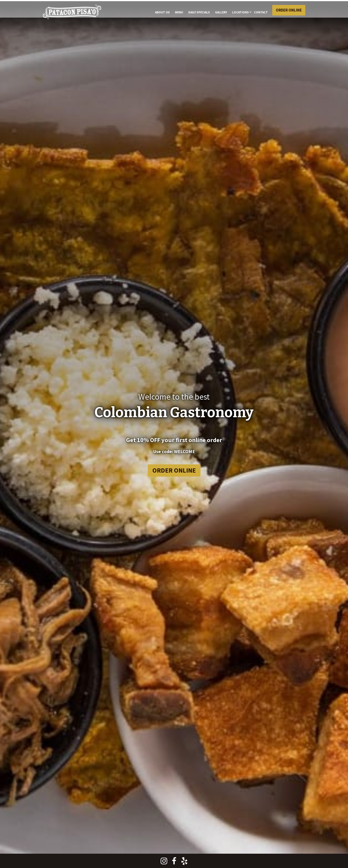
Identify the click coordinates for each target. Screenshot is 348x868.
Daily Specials (199, 12)
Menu (179, 12)
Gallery (221, 12)
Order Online (289, 10)
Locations (240, 12)
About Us (162, 12)
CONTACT (261, 12)
